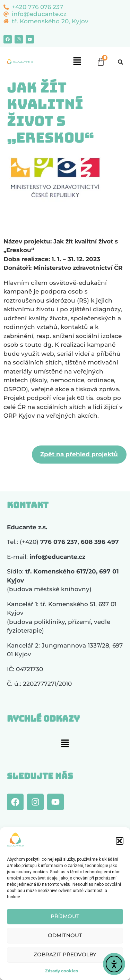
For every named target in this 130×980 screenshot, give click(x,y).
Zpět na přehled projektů (79, 454)
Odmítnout (65, 935)
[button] (120, 841)
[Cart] (101, 62)
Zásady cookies (62, 971)
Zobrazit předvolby (65, 954)
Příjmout (65, 916)
